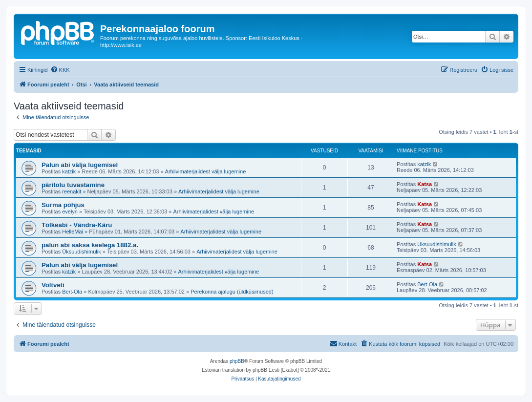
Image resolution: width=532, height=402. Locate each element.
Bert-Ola (72, 292)
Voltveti (53, 285)
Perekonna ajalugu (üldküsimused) (232, 292)
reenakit (72, 191)
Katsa (425, 184)
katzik (69, 171)
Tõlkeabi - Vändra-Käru (77, 225)
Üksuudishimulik (81, 252)
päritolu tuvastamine (73, 185)
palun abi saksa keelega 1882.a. (90, 245)
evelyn (70, 212)
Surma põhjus (63, 205)
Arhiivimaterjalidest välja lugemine (206, 171)
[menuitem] (60, 70)
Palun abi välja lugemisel (80, 165)
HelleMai (73, 232)
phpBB (237, 361)
